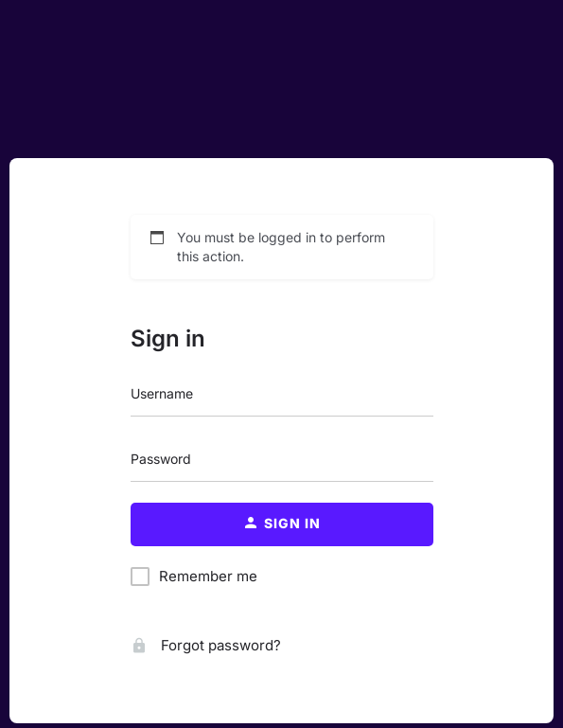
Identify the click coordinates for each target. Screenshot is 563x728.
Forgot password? (206, 645)
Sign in (168, 338)
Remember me (208, 576)
